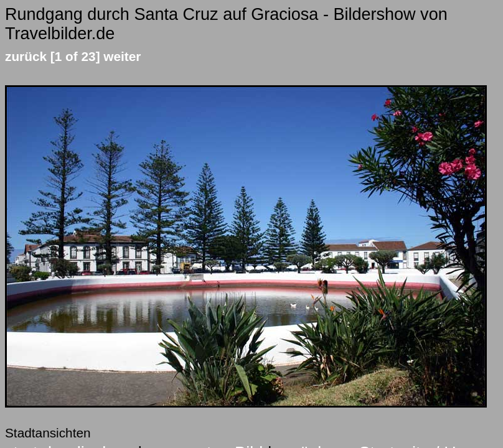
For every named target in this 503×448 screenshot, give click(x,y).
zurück (26, 56)
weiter (122, 56)
